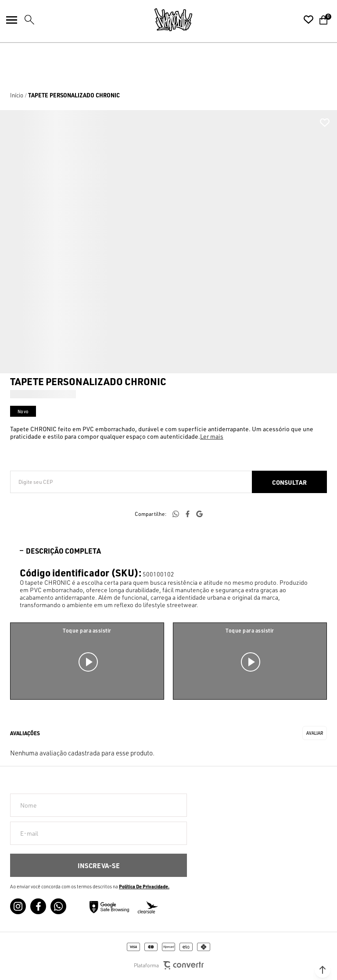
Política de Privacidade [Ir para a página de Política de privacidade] (143, 887)
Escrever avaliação (315, 733)
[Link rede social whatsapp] (58, 906)
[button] (323, 970)
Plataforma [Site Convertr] (169, 965)
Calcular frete (289, 482)
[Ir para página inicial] (17, 95)
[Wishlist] (308, 20)
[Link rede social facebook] (38, 906)
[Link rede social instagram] (18, 906)
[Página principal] (173, 20)
